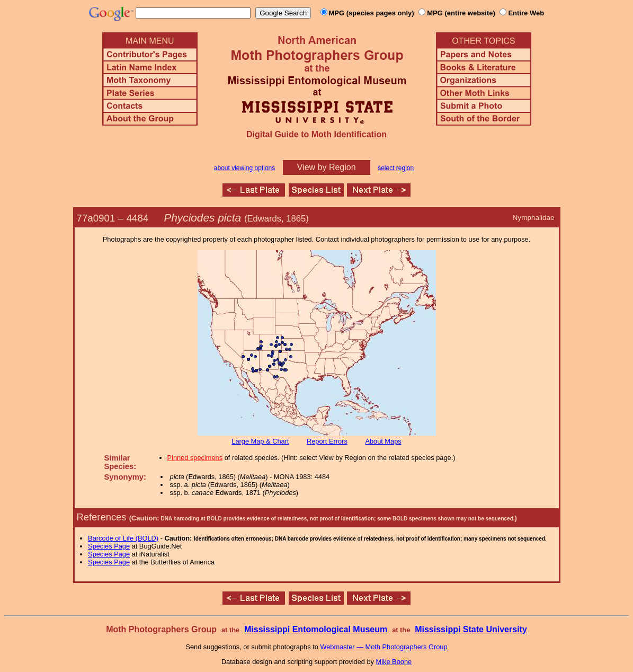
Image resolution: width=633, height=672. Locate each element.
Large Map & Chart (260, 441)
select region (396, 168)
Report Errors (327, 441)
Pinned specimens (195, 458)
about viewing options (244, 168)
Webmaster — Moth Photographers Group (384, 647)
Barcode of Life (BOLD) (123, 538)
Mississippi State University (471, 629)
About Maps (383, 441)
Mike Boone (394, 662)
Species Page (109, 546)
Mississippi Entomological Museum (316, 629)
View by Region (327, 167)
